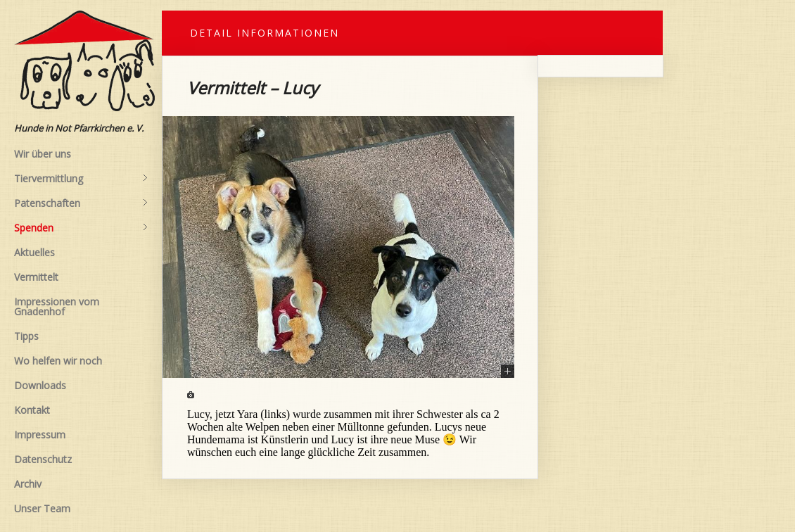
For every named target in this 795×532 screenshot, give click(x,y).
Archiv (28, 484)
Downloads (40, 385)
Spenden (81, 228)
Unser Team (42, 508)
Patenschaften (81, 203)
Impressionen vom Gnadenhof (57, 306)
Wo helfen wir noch (58, 361)
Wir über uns (43, 154)
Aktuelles (34, 252)
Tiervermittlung (81, 179)
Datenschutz (43, 459)
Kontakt (32, 410)
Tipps (26, 336)
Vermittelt (36, 277)
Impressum (40, 435)
